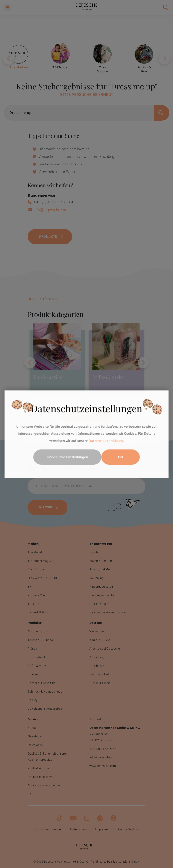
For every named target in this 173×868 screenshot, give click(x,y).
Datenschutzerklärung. (106, 441)
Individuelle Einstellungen (67, 457)
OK (120, 457)
